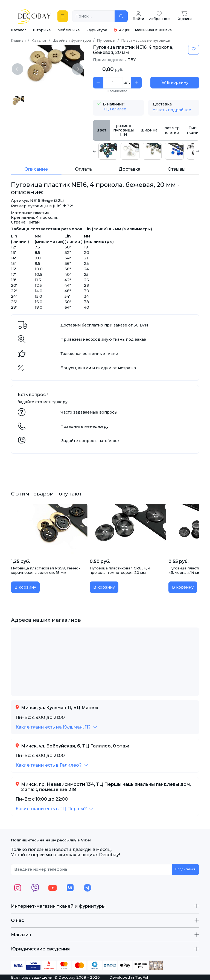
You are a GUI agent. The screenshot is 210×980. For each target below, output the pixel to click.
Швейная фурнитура (72, 40)
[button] (56, 727)
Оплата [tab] (83, 169)
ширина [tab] (149, 130)
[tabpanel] (146, 151)
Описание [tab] (36, 169)
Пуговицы (106, 40)
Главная (18, 40)
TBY (132, 60)
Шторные (42, 30)
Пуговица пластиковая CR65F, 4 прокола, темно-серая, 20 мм (120, 570)
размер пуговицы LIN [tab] (123, 130)
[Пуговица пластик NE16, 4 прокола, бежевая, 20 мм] (17, 102)
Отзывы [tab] (177, 169)
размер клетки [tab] (172, 130)
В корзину (175, 82)
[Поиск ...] (94, 16)
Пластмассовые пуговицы (146, 40)
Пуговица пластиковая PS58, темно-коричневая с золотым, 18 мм (46, 570)
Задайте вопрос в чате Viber (90, 441)
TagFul (142, 977)
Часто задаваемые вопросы (89, 412)
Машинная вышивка (153, 30)
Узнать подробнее (172, 110)
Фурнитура (97, 30)
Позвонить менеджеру (84, 426)
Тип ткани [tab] (192, 130)
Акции (122, 30)
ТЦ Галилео (115, 109)
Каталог (19, 30)
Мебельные (69, 30)
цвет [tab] (101, 130)
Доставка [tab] (130, 169)
